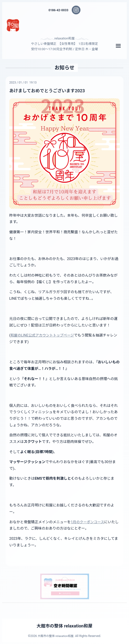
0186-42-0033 (59, 10)
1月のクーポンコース (88, 522)
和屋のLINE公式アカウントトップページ (43, 335)
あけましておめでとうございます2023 (48, 91)
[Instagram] (76, 10)
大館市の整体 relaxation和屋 (65, 626)
